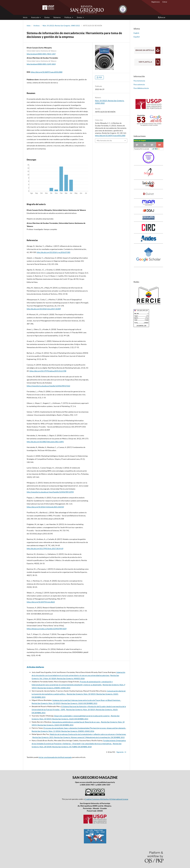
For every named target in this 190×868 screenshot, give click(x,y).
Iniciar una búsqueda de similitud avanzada (55, 757)
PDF (100, 77)
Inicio (25, 17)
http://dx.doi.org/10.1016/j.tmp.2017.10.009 (44, 309)
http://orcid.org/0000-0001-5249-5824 (41, 64)
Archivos (37, 26)
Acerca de (35, 17)
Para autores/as (139, 84)
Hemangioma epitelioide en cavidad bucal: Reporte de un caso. (76, 722)
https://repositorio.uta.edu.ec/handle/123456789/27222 (48, 386)
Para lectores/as (139, 81)
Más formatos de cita (104, 141)
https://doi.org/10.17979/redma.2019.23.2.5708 (48, 371)
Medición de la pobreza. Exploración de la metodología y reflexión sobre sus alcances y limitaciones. (88, 734)
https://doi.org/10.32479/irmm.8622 (41, 602)
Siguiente (120, 752)
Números (57, 17)
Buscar (162, 17)
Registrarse (156, 2)
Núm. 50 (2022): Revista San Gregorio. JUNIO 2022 (61, 26)
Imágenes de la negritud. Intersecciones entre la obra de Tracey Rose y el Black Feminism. (87, 700)
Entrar (165, 2)
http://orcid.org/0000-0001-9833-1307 (41, 54)
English (136, 33)
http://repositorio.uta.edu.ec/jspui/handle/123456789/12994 (50, 492)
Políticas (68, 17)
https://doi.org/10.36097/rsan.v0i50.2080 (47, 72)
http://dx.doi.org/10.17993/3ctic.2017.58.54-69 (45, 548)
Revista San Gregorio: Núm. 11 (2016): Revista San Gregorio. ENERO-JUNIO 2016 (63, 731)
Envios (47, 17)
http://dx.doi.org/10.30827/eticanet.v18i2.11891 (45, 442)
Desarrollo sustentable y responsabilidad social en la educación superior (82, 716)
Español (137, 37)
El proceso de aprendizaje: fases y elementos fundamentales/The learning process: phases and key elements (85, 728)
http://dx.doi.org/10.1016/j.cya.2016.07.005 (54, 252)
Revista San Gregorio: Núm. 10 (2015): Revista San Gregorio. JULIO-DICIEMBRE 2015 (64, 703)
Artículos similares (35, 667)
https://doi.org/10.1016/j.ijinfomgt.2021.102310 (45, 507)
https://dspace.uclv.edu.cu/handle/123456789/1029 (47, 629)
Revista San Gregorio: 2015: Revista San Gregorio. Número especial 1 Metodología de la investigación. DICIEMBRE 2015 (79, 737)
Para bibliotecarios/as (141, 88)
